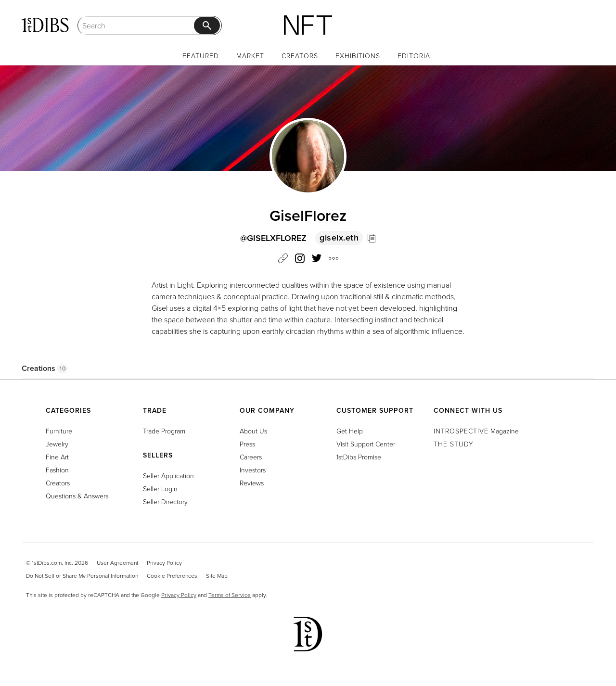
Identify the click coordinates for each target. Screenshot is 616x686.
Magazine (476, 431)
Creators (300, 56)
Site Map (217, 576)
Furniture (59, 431)
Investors (253, 470)
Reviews (252, 483)
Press (247, 444)
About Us (253, 431)
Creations (45, 368)
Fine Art (57, 457)
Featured (201, 56)
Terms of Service (230, 595)
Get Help (350, 431)
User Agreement (117, 563)
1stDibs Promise (359, 457)
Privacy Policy (164, 563)
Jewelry (57, 444)
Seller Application (168, 476)
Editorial (416, 56)
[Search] (138, 25)
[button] (334, 260)
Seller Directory (165, 502)
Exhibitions (358, 56)
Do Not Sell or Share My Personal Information (82, 576)
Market (250, 56)
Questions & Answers (77, 496)
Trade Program (164, 431)
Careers (251, 457)
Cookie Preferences (172, 576)
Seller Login (160, 489)
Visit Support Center (366, 444)
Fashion (57, 470)
